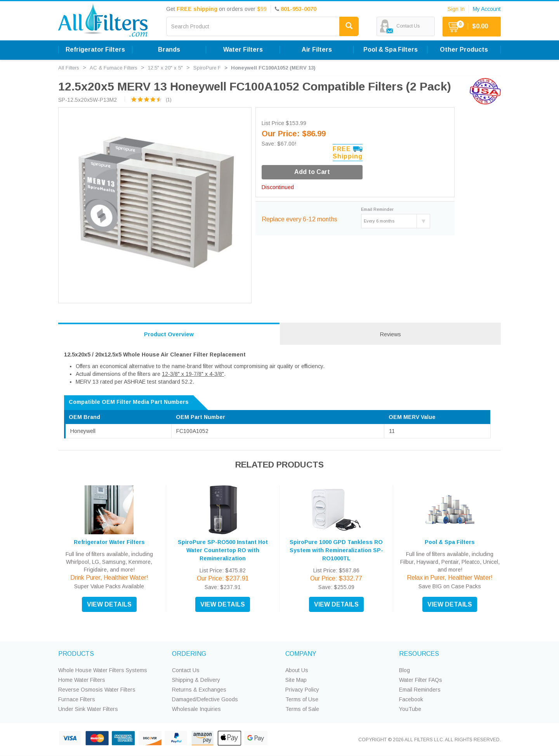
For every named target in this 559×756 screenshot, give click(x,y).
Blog (404, 670)
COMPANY (301, 654)
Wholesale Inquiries (196, 709)
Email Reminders (420, 690)
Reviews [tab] (391, 334)
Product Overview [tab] (169, 334)
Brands (169, 50)
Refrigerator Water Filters (109, 542)
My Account (487, 9)
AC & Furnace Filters (114, 68)
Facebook (411, 699)
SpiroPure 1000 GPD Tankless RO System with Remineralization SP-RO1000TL (336, 550)
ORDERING (189, 654)
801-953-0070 (299, 9)
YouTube (410, 709)
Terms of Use (302, 699)
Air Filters (317, 50)
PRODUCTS (76, 654)
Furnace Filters (77, 699)
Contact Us (186, 670)
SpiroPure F (207, 68)
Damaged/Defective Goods (205, 699)
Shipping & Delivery (196, 680)
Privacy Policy (302, 690)
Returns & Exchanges (199, 690)
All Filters (69, 68)
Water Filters (243, 50)
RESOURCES (419, 654)
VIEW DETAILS (109, 604)
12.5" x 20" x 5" (165, 68)
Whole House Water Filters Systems (103, 670)
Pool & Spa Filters (391, 50)
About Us (297, 670)
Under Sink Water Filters (88, 709)
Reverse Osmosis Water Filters (97, 690)
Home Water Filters (82, 680)
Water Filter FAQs (421, 680)
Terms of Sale (302, 709)
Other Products (464, 50)
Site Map (296, 680)
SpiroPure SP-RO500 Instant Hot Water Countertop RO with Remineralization (223, 550)
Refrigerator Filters (95, 50)
